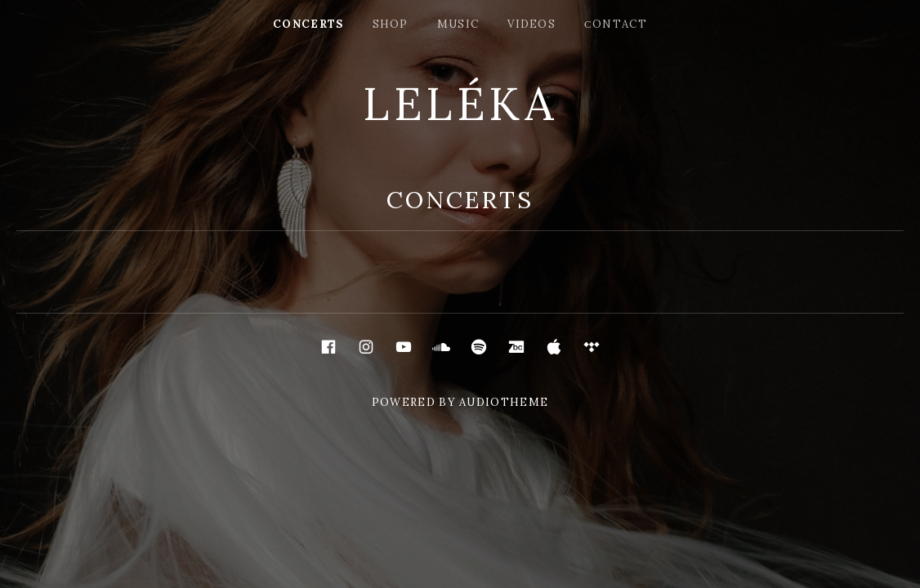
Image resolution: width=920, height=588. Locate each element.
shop (391, 24)
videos (531, 24)
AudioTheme (504, 402)
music (458, 24)
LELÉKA (460, 104)
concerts (308, 24)
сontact (616, 24)
